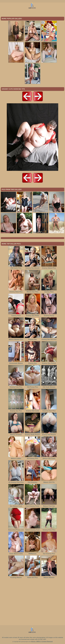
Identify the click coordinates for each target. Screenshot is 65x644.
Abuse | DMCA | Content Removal (42, 641)
